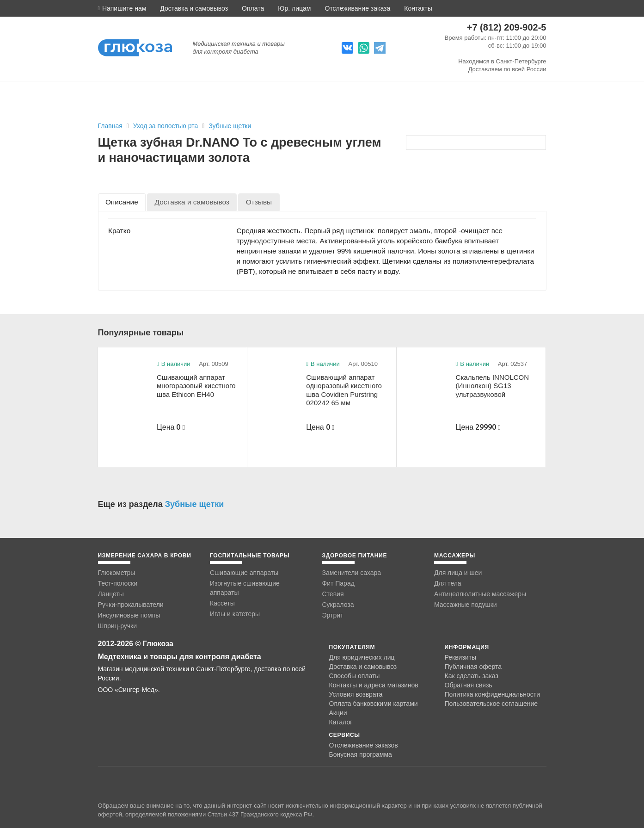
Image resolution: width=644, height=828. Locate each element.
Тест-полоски (118, 583)
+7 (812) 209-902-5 (507, 27)
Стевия (333, 594)
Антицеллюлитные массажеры (480, 594)
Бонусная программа (361, 754)
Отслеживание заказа (357, 8)
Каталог (341, 722)
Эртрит (333, 615)
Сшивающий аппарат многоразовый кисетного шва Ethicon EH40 (196, 386)
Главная (110, 126)
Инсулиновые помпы (129, 615)
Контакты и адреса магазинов (374, 685)
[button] (122, 8)
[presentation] (122, 202)
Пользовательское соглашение (491, 704)
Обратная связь (469, 685)
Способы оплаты (355, 676)
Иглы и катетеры (235, 614)
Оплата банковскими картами (374, 704)
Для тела (448, 583)
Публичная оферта (473, 667)
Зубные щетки (230, 126)
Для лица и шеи (458, 573)
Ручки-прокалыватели (131, 605)
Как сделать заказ (472, 676)
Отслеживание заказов (364, 745)
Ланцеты (111, 594)
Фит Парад (338, 583)
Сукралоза (338, 605)
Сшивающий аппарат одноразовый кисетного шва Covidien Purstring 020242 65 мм (344, 390)
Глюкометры (117, 573)
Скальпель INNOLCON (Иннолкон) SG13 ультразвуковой (493, 386)
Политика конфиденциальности (493, 694)
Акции (338, 713)
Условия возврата (356, 694)
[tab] (122, 202)
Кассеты (222, 603)
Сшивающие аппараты (244, 573)
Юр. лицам (294, 8)
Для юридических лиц (362, 657)
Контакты (418, 8)
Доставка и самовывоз (194, 8)
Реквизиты (461, 657)
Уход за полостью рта (166, 126)
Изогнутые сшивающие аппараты (245, 588)
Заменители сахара (352, 573)
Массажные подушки (466, 605)
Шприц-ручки (118, 626)
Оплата (253, 8)
